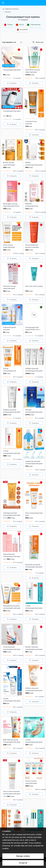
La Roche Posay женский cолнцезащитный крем (34, 124)
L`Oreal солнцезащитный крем (12, 452)
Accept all (23, 863)
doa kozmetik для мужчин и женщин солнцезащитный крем (34, 247)
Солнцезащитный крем (12, 70)
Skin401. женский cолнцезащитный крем (34, 648)
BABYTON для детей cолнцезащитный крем (12, 741)
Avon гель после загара (34, 286)
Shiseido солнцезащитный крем (34, 411)
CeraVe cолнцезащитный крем (12, 700)
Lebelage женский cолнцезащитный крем (12, 514)
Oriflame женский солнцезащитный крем (34, 370)
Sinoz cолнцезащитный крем (34, 514)
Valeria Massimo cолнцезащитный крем (12, 555)
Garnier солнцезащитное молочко (10, 371)
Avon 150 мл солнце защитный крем (33, 71)
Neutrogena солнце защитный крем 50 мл (11, 205)
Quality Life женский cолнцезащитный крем (34, 462)
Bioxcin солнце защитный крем (9, 164)
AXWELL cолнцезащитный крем (34, 164)
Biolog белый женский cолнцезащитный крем (12, 607)
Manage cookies (23, 856)
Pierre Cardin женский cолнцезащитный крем (12, 793)
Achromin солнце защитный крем (9, 287)
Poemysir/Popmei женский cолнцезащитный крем (12, 330)
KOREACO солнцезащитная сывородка (32, 206)
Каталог (8, 12)
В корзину (12, 83)
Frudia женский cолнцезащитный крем (12, 648)
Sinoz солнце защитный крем (9, 246)
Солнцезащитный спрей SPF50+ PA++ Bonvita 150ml (33, 330)
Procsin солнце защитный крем (31, 782)
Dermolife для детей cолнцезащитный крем (34, 566)
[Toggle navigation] (3, 3)
